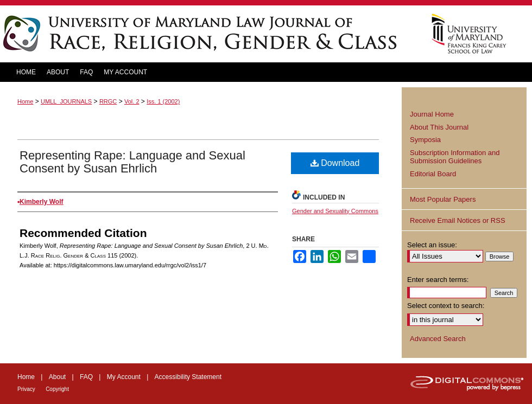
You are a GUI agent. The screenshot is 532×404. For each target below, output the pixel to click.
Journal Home (432, 114)
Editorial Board (433, 174)
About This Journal (439, 127)
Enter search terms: (438, 280)
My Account (124, 377)
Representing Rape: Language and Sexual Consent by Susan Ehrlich (132, 162)
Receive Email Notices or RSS (458, 220)
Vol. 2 (132, 101)
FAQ (86, 377)
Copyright (57, 389)
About (57, 377)
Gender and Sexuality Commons (335, 211)
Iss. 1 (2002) (163, 101)
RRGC (108, 101)
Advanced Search (438, 339)
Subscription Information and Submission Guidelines (455, 157)
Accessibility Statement (188, 377)
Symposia (425, 140)
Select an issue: (432, 245)
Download (335, 163)
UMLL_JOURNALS (66, 101)
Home (25, 101)
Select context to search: (446, 306)
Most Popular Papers (443, 199)
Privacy (26, 389)
